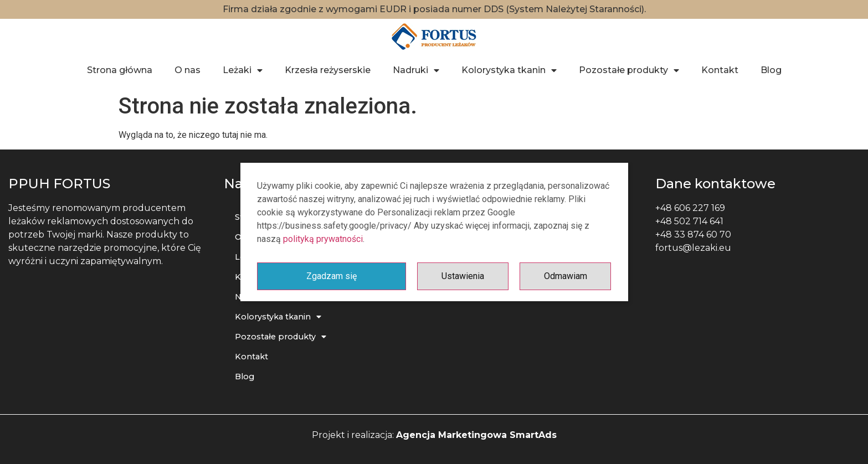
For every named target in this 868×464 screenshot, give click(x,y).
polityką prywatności (323, 239)
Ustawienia (463, 276)
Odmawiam (566, 276)
